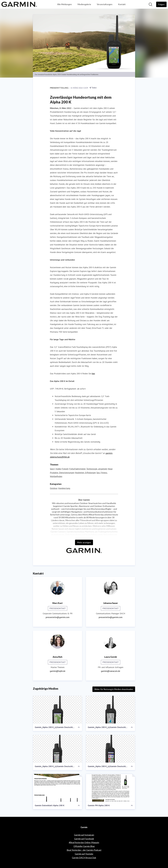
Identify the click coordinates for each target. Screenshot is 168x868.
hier (93, 374)
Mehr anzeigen (84, 542)
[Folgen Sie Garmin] (161, 4)
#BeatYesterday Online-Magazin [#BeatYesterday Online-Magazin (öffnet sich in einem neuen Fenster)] (84, 842)
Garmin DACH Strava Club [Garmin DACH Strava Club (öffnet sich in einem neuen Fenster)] (84, 858)
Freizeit (65, 469)
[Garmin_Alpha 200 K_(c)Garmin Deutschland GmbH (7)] (111, 749)
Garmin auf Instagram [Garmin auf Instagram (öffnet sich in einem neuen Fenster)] (84, 835)
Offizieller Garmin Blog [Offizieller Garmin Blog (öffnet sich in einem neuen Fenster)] (84, 846)
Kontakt (122, 4)
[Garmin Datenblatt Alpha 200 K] (57, 788)
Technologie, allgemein (97, 469)
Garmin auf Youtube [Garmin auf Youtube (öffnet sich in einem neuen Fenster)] (84, 854)
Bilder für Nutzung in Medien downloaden (114, 689)
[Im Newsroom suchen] (150, 4)
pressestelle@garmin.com (58, 617)
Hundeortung (64, 488)
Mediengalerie (84, 4)
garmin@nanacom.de (111, 671)
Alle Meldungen (64, 4)
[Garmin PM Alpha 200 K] (111, 788)
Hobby (58, 469)
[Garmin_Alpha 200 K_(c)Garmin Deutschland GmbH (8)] (111, 710)
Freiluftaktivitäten (77, 469)
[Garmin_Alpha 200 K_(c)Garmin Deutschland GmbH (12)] (57, 749)
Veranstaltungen (105, 4)
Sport (52, 469)
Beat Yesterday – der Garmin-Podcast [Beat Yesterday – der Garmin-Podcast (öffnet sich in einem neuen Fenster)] (84, 850)
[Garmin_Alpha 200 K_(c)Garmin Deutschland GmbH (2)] (57, 710)
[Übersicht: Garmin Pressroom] (19, 4)
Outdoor (54, 488)
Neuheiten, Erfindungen (85, 473)
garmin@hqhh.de (58, 671)
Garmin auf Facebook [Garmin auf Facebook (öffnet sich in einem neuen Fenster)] (84, 839)
